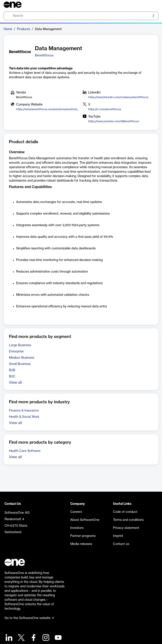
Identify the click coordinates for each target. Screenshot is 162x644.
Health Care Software (25, 451)
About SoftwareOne (85, 520)
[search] (81, 16)
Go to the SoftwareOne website (29, 618)
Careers (76, 512)
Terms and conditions (128, 520)
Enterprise (16, 352)
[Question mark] (152, 5)
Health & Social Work (24, 417)
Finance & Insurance (24, 411)
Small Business (20, 364)
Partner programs (83, 536)
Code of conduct (125, 512)
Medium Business (22, 358)
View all (15, 383)
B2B (12, 370)
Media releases (81, 544)
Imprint (118, 536)
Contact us (121, 544)
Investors (77, 528)
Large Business (20, 345)
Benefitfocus (44, 56)
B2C (12, 377)
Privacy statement (126, 528)
